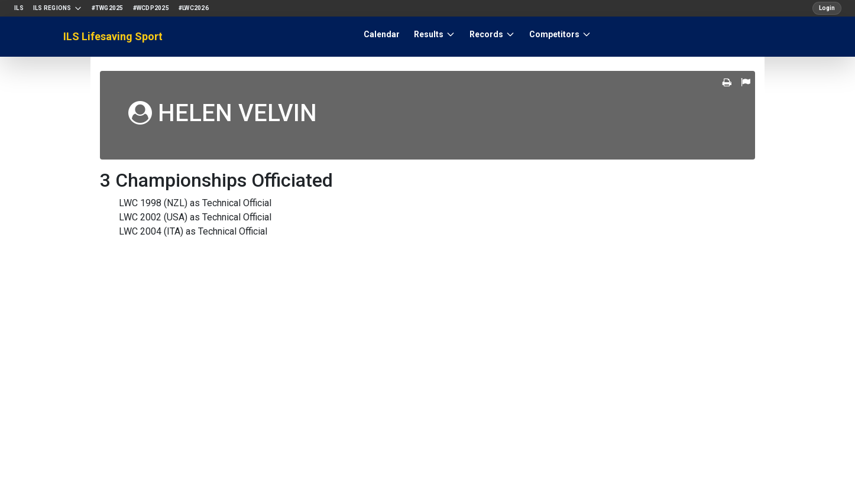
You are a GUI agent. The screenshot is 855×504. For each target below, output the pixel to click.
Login (827, 8)
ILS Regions (58, 8)
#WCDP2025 (151, 8)
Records (492, 34)
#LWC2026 (194, 8)
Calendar (382, 34)
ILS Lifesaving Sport (113, 36)
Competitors (560, 34)
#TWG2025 (108, 8)
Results (435, 34)
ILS (19, 8)
